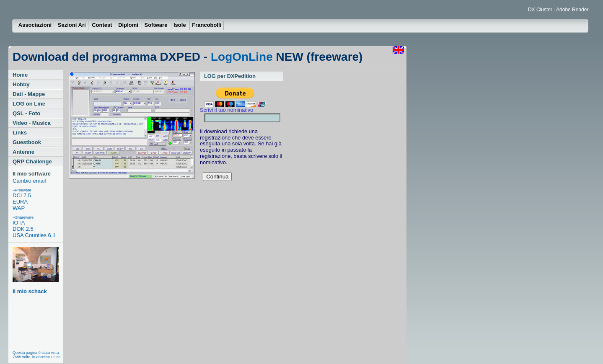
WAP (19, 208)
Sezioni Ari (72, 25)
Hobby (21, 84)
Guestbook (27, 142)
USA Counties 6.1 (34, 235)
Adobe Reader (572, 10)
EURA (20, 202)
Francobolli (207, 25)
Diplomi (129, 25)
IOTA (19, 223)
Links (20, 133)
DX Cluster (541, 10)
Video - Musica (32, 123)
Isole (180, 25)
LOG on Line (29, 104)
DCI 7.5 (22, 195)
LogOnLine (242, 57)
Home (20, 75)
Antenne (23, 152)
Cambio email (29, 181)
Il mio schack (36, 271)
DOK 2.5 (23, 229)
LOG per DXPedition (230, 76)
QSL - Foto (26, 113)
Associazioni (35, 25)
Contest (103, 25)
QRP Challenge (32, 161)
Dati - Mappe (29, 94)
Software (157, 25)
